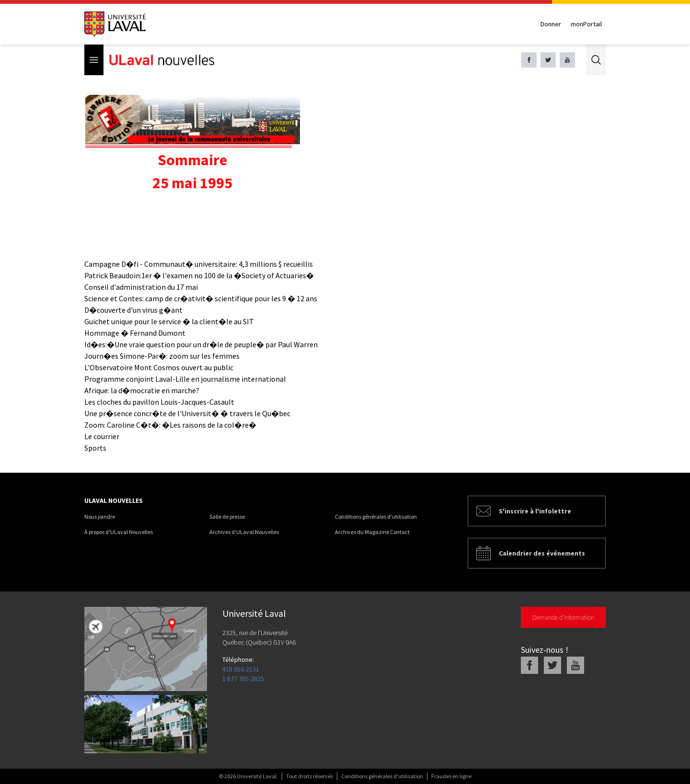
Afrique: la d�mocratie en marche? (142, 390)
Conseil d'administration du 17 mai (141, 287)
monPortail (586, 24)
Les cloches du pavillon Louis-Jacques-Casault (159, 402)
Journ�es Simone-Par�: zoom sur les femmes (162, 356)
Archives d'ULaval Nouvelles (244, 532)
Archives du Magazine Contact (372, 532)
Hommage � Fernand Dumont (135, 333)
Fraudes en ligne (451, 776)
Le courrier (102, 436)
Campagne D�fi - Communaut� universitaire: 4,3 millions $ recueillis (199, 264)
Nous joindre (100, 517)
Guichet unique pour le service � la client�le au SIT (169, 321)
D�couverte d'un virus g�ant (133, 310)
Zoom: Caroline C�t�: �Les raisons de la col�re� (170, 425)
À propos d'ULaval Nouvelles (119, 532)
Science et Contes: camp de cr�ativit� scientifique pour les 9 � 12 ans (201, 298)
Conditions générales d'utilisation (376, 517)
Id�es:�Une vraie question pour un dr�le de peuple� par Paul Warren (201, 344)
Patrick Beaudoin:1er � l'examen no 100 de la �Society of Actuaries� (199, 275)
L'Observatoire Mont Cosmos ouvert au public (159, 367)
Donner (551, 24)
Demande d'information (563, 617)
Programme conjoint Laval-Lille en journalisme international (185, 379)
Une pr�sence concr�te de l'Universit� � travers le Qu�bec (187, 413)
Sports (95, 448)
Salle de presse (227, 517)
